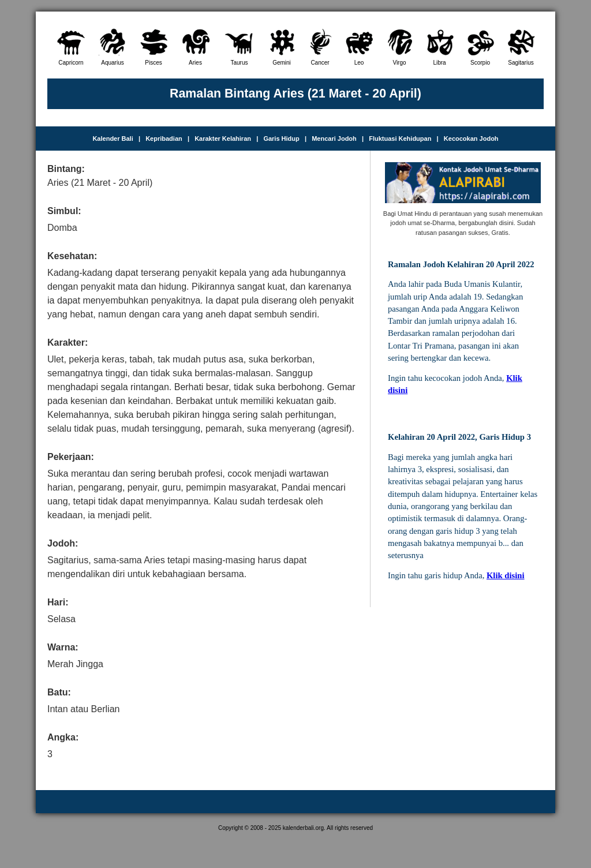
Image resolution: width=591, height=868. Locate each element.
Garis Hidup (281, 139)
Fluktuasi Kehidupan (400, 139)
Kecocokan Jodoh (471, 139)
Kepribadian (164, 139)
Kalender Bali (113, 139)
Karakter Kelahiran (223, 139)
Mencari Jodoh (334, 139)
